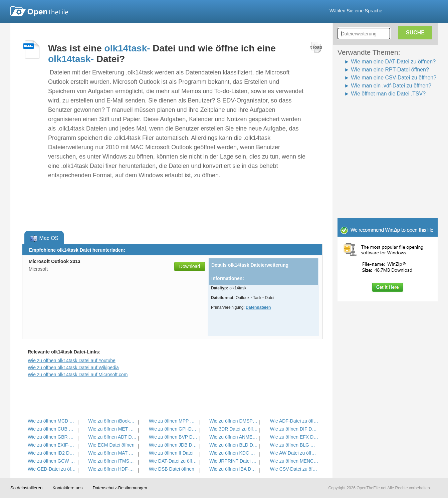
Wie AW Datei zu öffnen (294, 453)
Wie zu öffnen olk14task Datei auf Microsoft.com (78, 375)
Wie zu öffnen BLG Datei (294, 445)
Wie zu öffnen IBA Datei (234, 469)
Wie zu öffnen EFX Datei (294, 437)
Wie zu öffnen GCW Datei (52, 461)
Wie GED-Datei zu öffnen (52, 469)
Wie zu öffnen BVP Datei (173, 437)
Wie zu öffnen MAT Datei (112, 453)
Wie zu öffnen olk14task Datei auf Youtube (72, 360)
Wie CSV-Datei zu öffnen (294, 469)
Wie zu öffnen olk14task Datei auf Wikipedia (73, 367)
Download (190, 266)
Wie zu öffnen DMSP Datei (234, 421)
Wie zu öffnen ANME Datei (234, 437)
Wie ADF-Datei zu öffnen (294, 421)
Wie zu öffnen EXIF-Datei (52, 445)
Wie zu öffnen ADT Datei (112, 437)
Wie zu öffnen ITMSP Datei (112, 461)
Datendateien (258, 307)
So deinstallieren (26, 488)
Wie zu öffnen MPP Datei (173, 421)
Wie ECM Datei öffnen (111, 445)
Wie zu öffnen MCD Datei (52, 421)
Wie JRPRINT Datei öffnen (234, 461)
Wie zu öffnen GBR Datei (52, 437)
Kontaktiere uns (67, 488)
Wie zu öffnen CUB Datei (52, 429)
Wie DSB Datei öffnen (172, 469)
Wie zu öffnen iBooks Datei (112, 421)
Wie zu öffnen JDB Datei (173, 445)
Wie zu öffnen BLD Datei (234, 445)
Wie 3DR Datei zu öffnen (234, 429)
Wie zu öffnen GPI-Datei (173, 429)
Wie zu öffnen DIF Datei (294, 429)
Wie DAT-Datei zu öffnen (173, 461)
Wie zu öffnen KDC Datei (234, 453)
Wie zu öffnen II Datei (171, 453)
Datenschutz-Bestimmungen (120, 488)
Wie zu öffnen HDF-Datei (112, 469)
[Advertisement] (378, 113)
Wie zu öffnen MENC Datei (294, 461)
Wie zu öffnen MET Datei (112, 429)
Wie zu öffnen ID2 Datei (52, 453)
